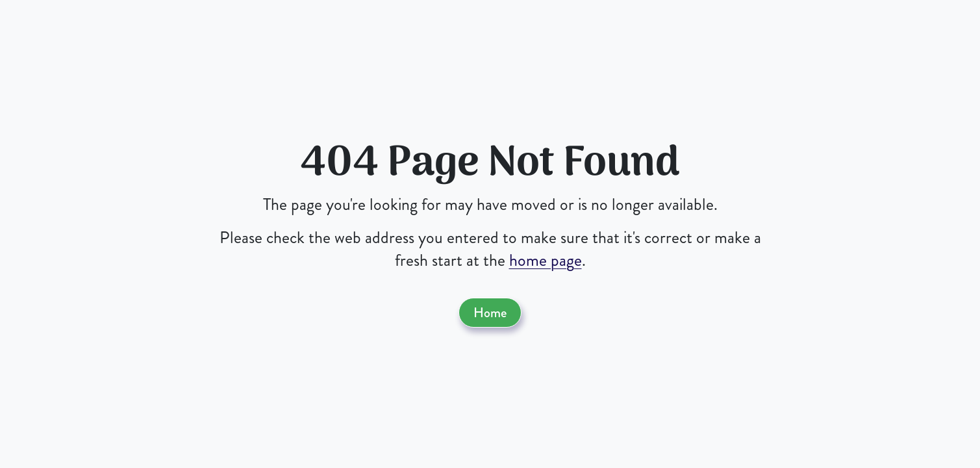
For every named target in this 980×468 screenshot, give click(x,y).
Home (490, 313)
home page (546, 260)
